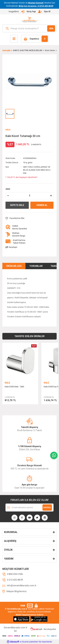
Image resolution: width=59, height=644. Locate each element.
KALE (8, 130)
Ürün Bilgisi (14, 266)
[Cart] (35, 39)
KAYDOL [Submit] (47, 508)
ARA (51, 28)
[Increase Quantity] (51, 196)
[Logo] (29, 20)
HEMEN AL (42, 205)
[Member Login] (29, 12)
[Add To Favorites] (15, 218)
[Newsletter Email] (29, 508)
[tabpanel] (20, 375)
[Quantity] (29, 196)
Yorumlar (36, 266)
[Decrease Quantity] (8, 196)
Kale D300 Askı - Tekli (14, 387)
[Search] (29, 28)
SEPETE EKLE (17, 205)
